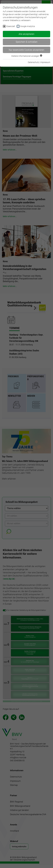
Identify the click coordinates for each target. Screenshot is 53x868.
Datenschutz (33, 62)
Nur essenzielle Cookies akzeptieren (26, 50)
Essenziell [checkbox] (11, 26)
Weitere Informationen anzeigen (27, 56)
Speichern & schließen (27, 42)
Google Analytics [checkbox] (28, 26)
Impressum (45, 62)
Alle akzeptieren (26, 34)
